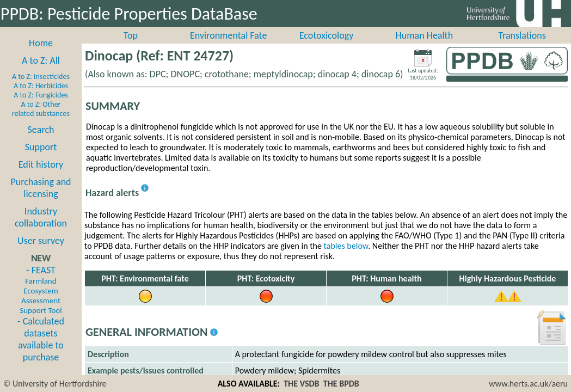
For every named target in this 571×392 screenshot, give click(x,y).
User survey (41, 253)
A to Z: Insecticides (41, 88)
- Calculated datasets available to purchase (41, 351)
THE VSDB (301, 384)
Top (131, 47)
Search (41, 142)
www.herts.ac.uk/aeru (528, 384)
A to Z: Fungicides (41, 107)
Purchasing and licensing (41, 200)
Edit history (41, 176)
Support (41, 159)
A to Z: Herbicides (41, 98)
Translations (522, 47)
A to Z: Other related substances (41, 121)
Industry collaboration (41, 229)
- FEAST (41, 302)
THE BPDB (341, 384)
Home (41, 55)
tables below (346, 258)
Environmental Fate (228, 47)
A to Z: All (41, 72)
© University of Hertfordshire (55, 384)
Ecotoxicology (327, 47)
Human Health (424, 47)
